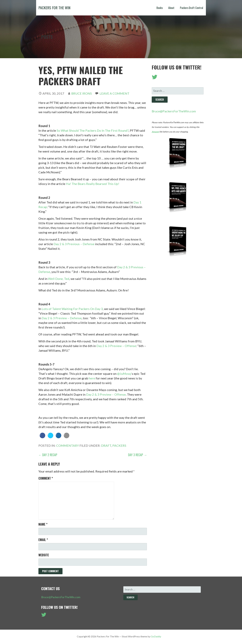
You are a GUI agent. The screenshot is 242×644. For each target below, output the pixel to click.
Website (44, 555)
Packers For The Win (54, 8)
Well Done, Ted (59, 279)
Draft (106, 445)
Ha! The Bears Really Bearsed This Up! (93, 184)
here (92, 378)
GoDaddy (156, 636)
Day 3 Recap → (138, 455)
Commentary (68, 445)
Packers (119, 445)
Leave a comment (114, 93)
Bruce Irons (82, 93)
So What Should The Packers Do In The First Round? (93, 130)
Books (160, 8)
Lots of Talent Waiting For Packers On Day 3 (72, 309)
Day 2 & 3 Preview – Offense (116, 346)
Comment (46, 478)
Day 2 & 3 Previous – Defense (74, 244)
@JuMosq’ (124, 374)
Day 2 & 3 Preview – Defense (62, 318)
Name (43, 524)
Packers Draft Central (192, 8)
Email (43, 540)
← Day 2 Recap (48, 455)
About (171, 8)
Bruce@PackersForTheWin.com (174, 111)
